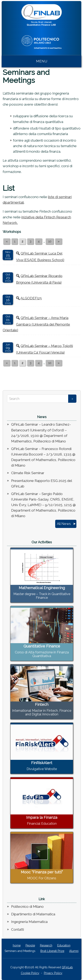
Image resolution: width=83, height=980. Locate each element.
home (17, 945)
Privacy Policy (53, 973)
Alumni (74, 951)
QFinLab (67, 967)
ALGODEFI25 (31, 298)
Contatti (18, 929)
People (30, 945)
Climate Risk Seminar (28, 473)
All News (64, 524)
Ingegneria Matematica (29, 922)
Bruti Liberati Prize (52, 951)
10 (50, 241)
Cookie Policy (30, 973)
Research (46, 945)
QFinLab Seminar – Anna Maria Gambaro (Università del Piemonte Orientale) (36, 324)
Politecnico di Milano (27, 907)
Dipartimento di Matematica (33, 914)
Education (64, 945)
